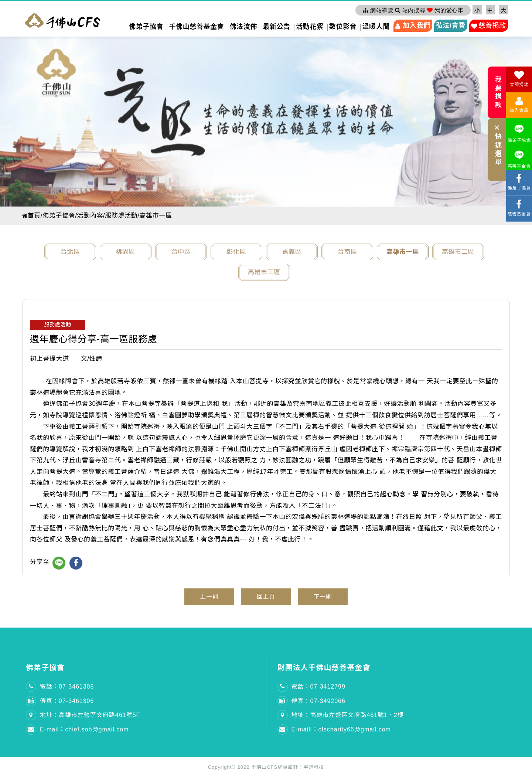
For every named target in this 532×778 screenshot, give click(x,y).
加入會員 (519, 105)
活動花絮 (310, 27)
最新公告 (276, 27)
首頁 (32, 216)
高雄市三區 (264, 272)
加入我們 (416, 26)
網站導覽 (378, 10)
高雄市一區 (403, 252)
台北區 (70, 252)
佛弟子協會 (146, 27)
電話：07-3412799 (318, 687)
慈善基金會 (519, 158)
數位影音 (343, 27)
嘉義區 (292, 252)
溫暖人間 (376, 27)
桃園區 (126, 252)
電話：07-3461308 (67, 687)
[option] (266, 120)
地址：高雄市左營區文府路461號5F (90, 716)
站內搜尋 (410, 10)
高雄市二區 (458, 252)
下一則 (328, 597)
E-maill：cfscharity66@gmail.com (341, 731)
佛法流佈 (243, 27)
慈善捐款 (492, 26)
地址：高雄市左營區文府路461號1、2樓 (348, 716)
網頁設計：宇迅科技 (301, 768)
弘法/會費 (451, 26)
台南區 (347, 252)
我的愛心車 (445, 10)
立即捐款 (519, 79)
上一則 (204, 597)
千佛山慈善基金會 (196, 27)
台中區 (181, 252)
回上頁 (266, 597)
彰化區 (237, 252)
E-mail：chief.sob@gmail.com (84, 731)
